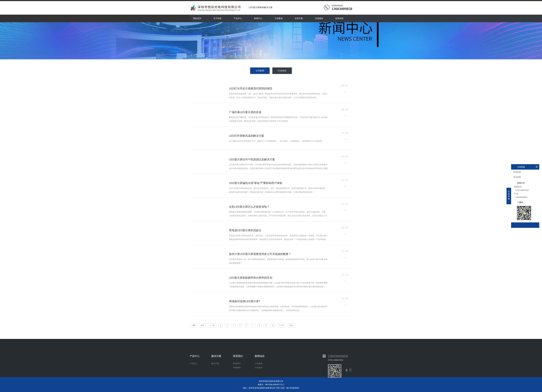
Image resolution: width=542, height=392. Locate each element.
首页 (202, 325)
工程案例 (278, 18)
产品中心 (238, 18)
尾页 (291, 325)
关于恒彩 (217, 18)
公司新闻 (260, 71)
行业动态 (282, 71)
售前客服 (517, 172)
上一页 (212, 325)
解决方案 (215, 372)
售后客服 (517, 177)
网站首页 (197, 18)
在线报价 (319, 18)
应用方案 (299, 18)
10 (273, 325)
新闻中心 (258, 18)
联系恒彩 (339, 18)
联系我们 (237, 372)
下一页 (282, 325)
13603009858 (338, 364)
